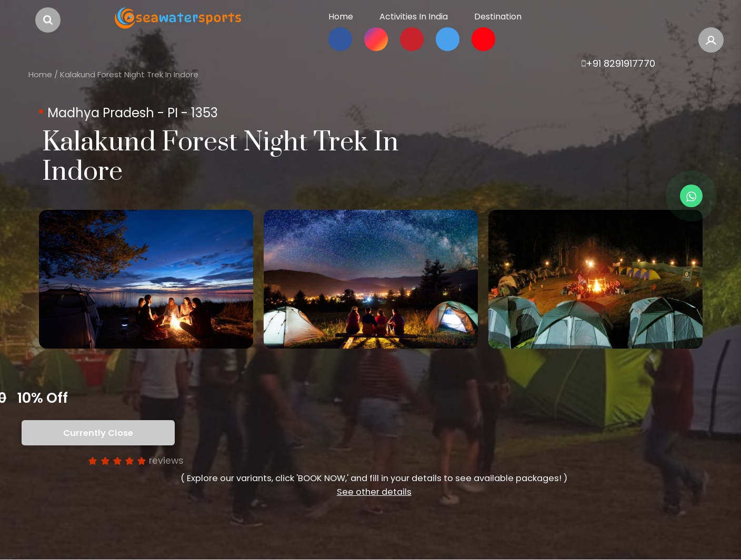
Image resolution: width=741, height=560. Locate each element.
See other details (374, 492)
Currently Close (98, 433)
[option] (146, 279)
